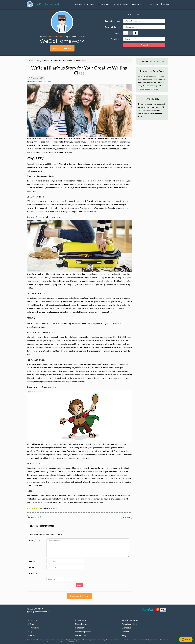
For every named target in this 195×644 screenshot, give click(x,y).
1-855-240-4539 (55, 36)
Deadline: (115, 39)
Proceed (144, 45)
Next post (127, 517)
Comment (34, 541)
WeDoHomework (47, 4)
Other (48, 81)
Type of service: (112, 21)
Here (43, 152)
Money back (123, 5)
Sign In (165, 5)
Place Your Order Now (62, 48)
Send (79, 585)
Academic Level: (112, 27)
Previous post (34, 517)
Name (33, 561)
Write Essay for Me (130, 620)
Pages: (117, 33)
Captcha (34, 573)
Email (32, 567)
